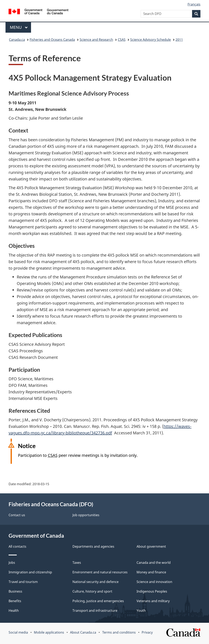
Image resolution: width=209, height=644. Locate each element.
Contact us (17, 515)
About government (151, 546)
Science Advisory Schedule (151, 40)
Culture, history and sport (92, 591)
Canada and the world (154, 563)
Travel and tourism (23, 582)
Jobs (12, 563)
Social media (18, 632)
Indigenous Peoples (152, 591)
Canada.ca (17, 40)
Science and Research (96, 40)
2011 (179, 40)
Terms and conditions (119, 632)
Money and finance (151, 572)
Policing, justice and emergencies (98, 601)
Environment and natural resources (100, 572)
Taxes (77, 563)
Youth (141, 611)
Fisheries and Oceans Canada (52, 40)
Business (15, 591)
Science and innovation (154, 582)
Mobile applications (49, 632)
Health (14, 611)
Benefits (15, 601)
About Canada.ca (83, 632)
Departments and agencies (93, 546)
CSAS (122, 40)
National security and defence (96, 582)
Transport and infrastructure (95, 611)
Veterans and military (153, 601)
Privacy (147, 632)
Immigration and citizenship (30, 572)
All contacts (17, 546)
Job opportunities (86, 515)
